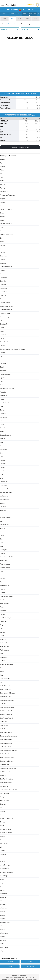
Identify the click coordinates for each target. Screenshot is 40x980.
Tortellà (2, 836)
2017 (12, 19)
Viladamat (3, 901)
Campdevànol (4, 277)
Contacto (7, 978)
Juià (1, 453)
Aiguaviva (3, 163)
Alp (1, 174)
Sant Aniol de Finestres (7, 700)
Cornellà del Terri (5, 342)
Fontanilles (3, 392)
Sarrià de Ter (4, 786)
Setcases (3, 804)
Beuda (2, 220)
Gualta (2, 432)
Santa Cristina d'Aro (6, 689)
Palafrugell (3, 550)
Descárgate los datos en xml (20, 147)
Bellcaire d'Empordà (6, 209)
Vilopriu (2, 951)
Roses (2, 672)
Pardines (3, 575)
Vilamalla (3, 929)
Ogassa (2, 535)
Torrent (2, 826)
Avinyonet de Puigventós (7, 195)
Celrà (2, 320)
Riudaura (3, 661)
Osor (1, 546)
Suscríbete (30, 5)
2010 (35, 19)
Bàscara (3, 202)
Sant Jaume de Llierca (7, 732)
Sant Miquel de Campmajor (8, 768)
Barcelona (10, 962)
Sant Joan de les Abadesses (8, 736)
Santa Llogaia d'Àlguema (7, 693)
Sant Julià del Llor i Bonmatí (8, 750)
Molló (2, 521)
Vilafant (2, 915)
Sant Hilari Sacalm (6, 729)
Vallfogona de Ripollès (7, 872)
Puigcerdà (3, 625)
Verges (2, 883)
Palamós (3, 553)
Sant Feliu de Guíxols (6, 715)
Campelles (3, 281)
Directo (4, 14)
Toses (2, 840)
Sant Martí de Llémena (7, 761)
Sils (1, 808)
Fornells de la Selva (6, 403)
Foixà (2, 385)
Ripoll (2, 654)
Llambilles (3, 464)
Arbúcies (3, 184)
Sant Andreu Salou (6, 697)
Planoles (3, 600)
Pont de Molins (4, 603)
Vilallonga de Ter (5, 922)
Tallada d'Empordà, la (6, 818)
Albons (2, 170)
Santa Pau (3, 704)
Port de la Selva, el (6, 618)
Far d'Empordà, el (5, 374)
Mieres (2, 514)
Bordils (2, 242)
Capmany (3, 299)
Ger (1, 421)
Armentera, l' (4, 192)
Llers (1, 475)
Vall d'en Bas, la (5, 869)
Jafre (2, 446)
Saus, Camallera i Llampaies (8, 790)
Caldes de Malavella (6, 267)
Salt (1, 682)
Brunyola (3, 252)
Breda (2, 249)
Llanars (2, 467)
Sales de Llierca (5, 679)
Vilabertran (3, 894)
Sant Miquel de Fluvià (6, 772)
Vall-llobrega (4, 876)
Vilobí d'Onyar (4, 947)
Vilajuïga (3, 919)
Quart (2, 629)
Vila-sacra (3, 940)
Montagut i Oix (4, 525)
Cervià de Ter (4, 324)
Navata (2, 532)
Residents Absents (5, 643)
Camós (2, 274)
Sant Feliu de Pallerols (7, 718)
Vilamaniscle (4, 933)
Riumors (3, 668)
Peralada (3, 593)
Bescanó (3, 217)
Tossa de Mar (4, 843)
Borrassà (3, 245)
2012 (28, 19)
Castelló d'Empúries (6, 310)
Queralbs (3, 632)
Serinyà (2, 797)
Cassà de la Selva (5, 303)
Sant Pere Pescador (6, 783)
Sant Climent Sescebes (7, 707)
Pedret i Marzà (4, 586)
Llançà (2, 471)
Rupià (2, 675)
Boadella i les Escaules (7, 234)
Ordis (2, 543)
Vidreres (3, 890)
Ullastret (3, 851)
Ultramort (3, 854)
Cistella (2, 328)
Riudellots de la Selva (6, 664)
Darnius (2, 353)
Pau (1, 582)
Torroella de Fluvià (6, 829)
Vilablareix (3, 897)
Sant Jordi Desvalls (6, 747)
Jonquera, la (4, 449)
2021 (5, 19)
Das (1, 356)
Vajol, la (2, 861)
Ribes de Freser (5, 646)
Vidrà (2, 886)
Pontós (2, 607)
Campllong (3, 285)
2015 (20, 19)
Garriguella (3, 417)
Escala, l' (3, 360)
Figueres (3, 378)
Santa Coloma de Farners (8, 686)
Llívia (2, 478)
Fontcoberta (4, 396)
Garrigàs (3, 410)
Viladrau (3, 912)
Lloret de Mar (4, 482)
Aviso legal (31, 978)
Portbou (2, 614)
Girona (2, 424)
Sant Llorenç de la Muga (7, 758)
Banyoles (3, 199)
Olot (1, 539)
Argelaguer (3, 188)
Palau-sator (4, 560)
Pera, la (2, 589)
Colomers (3, 335)
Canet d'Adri (4, 292)
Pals (1, 571)
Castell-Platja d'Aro (6, 313)
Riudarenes (3, 657)
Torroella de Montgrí (6, 833)
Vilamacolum (4, 926)
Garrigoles (3, 414)
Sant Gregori (4, 725)
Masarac (3, 503)
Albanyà (2, 166)
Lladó (2, 457)
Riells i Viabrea (4, 650)
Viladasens (3, 904)
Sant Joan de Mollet (6, 740)
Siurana (2, 811)
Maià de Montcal (5, 500)
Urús (1, 858)
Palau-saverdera (5, 564)
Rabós (2, 636)
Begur (2, 206)
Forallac (2, 399)
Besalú (2, 213)
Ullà (1, 847)
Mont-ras (3, 528)
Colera (2, 331)
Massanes (3, 507)
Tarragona (30, 966)
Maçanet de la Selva (6, 492)
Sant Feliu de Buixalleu (7, 711)
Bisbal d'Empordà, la (6, 224)
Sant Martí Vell (4, 765)
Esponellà (3, 371)
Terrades (3, 822)
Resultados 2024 (15, 14)
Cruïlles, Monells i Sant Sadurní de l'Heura (12, 349)
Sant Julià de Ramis (6, 754)
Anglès (2, 181)
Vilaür (2, 944)
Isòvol (2, 442)
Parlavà (2, 578)
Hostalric (3, 439)
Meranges (3, 510)
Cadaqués (3, 263)
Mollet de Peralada (6, 518)
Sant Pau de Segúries (6, 779)
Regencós (3, 639)
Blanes (2, 231)
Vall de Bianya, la (5, 865)
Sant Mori (3, 775)
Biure (2, 227)
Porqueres (3, 611)
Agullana (3, 159)
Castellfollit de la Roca (7, 306)
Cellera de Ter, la (5, 317)
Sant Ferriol (3, 722)
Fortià (2, 406)
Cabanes (3, 260)
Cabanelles (3, 256)
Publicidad (25, 978)
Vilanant (2, 937)
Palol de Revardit (5, 568)
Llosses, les (3, 485)
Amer (2, 177)
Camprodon (4, 288)
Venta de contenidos (15, 978)
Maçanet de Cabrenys (7, 489)
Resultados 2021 (30, 14)
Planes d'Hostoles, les (7, 596)
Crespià (2, 346)
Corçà (2, 338)
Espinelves (3, 363)
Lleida (10, 966)
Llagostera (3, 460)
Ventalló (2, 879)
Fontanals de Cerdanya (7, 389)
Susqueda (3, 815)
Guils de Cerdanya (5, 435)
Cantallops (3, 295)
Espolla (2, 367)
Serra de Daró (4, 801)
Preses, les (3, 621)
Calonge (2, 270)
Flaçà (2, 381)
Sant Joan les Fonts (6, 743)
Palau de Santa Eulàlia (7, 557)
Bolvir (2, 238)
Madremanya (4, 496)
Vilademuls (3, 908)
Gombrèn (3, 428)
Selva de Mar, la (5, 793)
